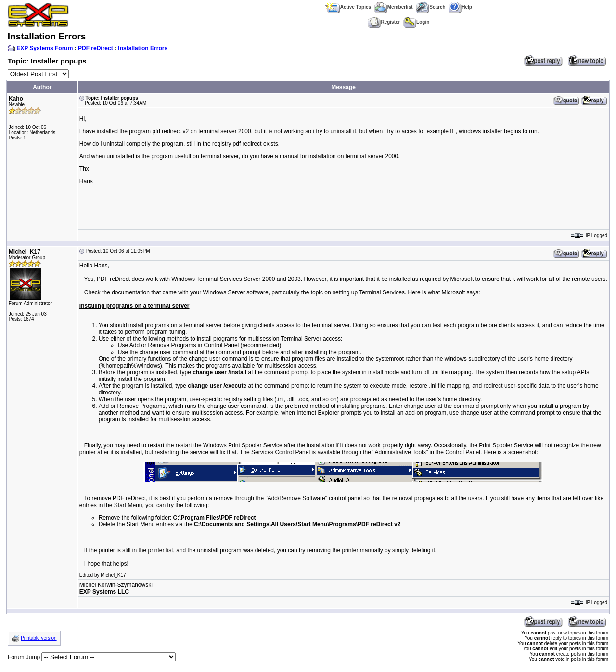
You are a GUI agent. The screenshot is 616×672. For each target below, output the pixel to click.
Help (460, 7)
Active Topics (348, 7)
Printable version (38, 638)
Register (384, 22)
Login (416, 22)
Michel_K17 (25, 252)
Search (430, 7)
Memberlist (394, 7)
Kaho (16, 99)
